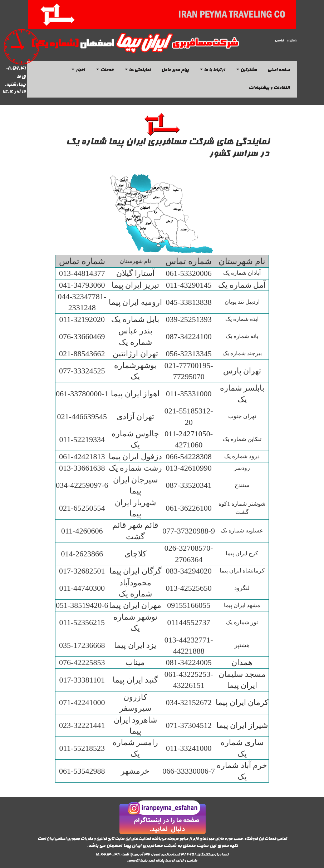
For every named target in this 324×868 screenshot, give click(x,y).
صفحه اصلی (279, 70)
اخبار (78, 70)
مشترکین (247, 70)
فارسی (279, 41)
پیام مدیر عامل (175, 70)
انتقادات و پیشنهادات (269, 88)
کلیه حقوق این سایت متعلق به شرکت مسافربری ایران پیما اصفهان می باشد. (162, 846)
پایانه (160, 861)
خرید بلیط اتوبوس (141, 861)
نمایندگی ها (138, 70)
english (292, 41)
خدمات (105, 70)
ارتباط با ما (212, 70)
